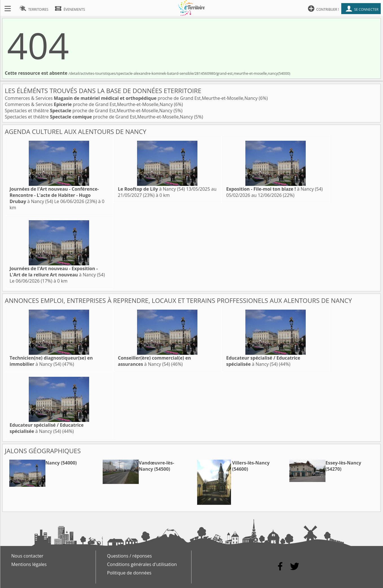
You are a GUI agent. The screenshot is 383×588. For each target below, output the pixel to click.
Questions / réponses (130, 556)
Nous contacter (27, 556)
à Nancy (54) (54, 195)
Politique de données (129, 573)
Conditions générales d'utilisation (142, 564)
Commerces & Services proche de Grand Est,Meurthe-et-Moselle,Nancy (132, 98)
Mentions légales (29, 564)
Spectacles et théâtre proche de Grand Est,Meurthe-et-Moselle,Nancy (89, 111)
